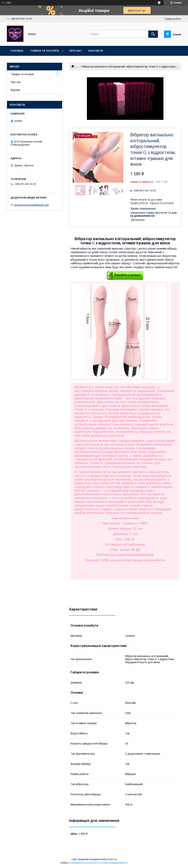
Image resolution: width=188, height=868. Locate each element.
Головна (17, 51)
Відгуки (15, 90)
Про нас (75, 51)
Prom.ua (112, 859)
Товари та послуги (44, 51)
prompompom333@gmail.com (32, 205)
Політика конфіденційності (113, 863)
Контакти (96, 51)
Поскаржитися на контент (83, 863)
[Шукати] (153, 34)
